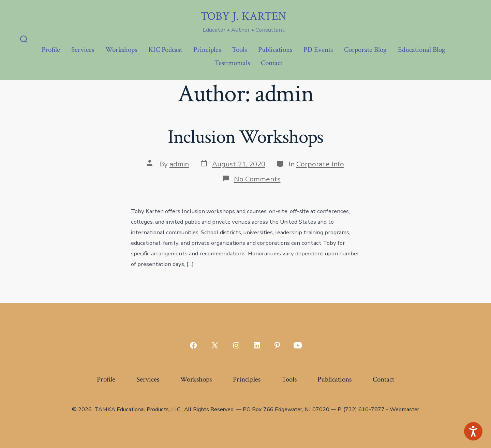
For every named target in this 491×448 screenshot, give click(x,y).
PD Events (318, 50)
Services (83, 50)
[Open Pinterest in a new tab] (277, 345)
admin (179, 164)
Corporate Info (320, 164)
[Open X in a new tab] (215, 345)
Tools (239, 50)
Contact (272, 63)
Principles (207, 50)
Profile (51, 50)
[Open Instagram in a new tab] (236, 345)
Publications (275, 50)
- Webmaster (403, 409)
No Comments (257, 179)
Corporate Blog (365, 50)
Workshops (121, 50)
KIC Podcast (165, 50)
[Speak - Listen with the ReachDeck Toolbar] (473, 431)
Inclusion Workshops (246, 137)
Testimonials (232, 63)
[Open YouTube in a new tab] (298, 345)
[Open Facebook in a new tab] (193, 345)
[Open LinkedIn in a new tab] (257, 345)
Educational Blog (422, 50)
